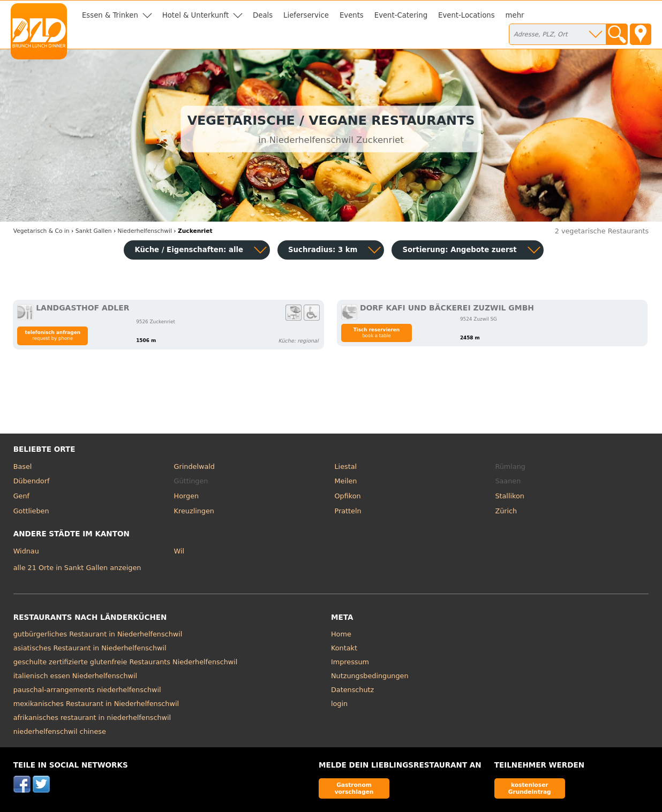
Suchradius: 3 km (323, 250)
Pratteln (348, 511)
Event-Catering (401, 15)
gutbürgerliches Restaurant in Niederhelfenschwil (98, 634)
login (339, 704)
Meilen (346, 481)
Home (341, 634)
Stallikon (509, 496)
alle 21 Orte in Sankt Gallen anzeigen (77, 568)
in (42, 231)
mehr (515, 15)
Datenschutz (352, 690)
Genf (21, 496)
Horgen (187, 496)
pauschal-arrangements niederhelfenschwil (87, 690)
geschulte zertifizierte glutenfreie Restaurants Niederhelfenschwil (126, 662)
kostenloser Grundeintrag (530, 788)
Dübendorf (32, 481)
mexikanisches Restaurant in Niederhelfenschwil (96, 704)
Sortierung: (459, 250)
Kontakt (344, 648)
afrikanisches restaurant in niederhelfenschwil (92, 718)
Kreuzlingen (194, 511)
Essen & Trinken (110, 15)
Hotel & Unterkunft (195, 15)
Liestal (346, 466)
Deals (263, 15)
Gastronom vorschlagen (354, 788)
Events (352, 15)
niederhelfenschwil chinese (60, 731)
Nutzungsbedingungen (370, 676)
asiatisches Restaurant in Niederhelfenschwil (90, 648)
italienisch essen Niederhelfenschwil (75, 676)
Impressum (350, 662)
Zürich (506, 511)
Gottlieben (31, 511)
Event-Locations (467, 15)
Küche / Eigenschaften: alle (189, 250)
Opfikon (348, 496)
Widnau (26, 551)
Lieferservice (306, 15)
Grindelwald (194, 466)
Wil (179, 551)
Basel (23, 466)
